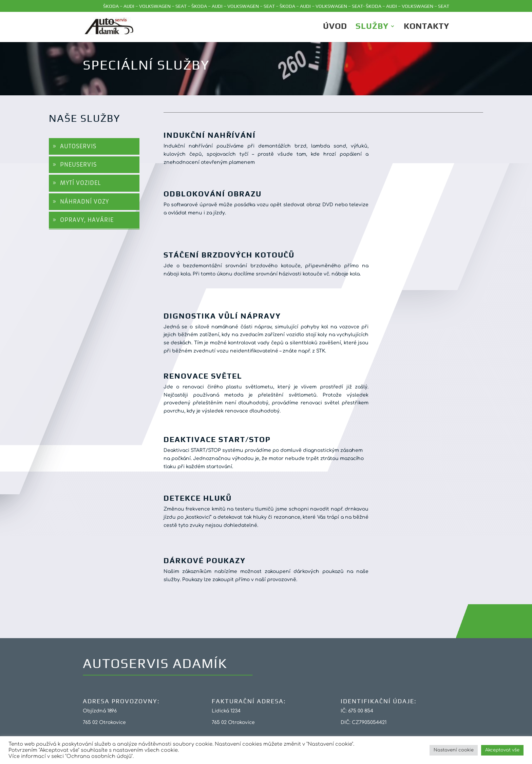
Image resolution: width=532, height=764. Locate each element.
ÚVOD (335, 27)
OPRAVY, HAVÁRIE (87, 220)
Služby (372, 27)
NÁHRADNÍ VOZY (84, 202)
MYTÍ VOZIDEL (80, 183)
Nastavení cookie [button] (454, 750)
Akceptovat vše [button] (502, 750)
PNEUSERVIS (78, 165)
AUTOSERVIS (78, 146)
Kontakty (426, 27)
